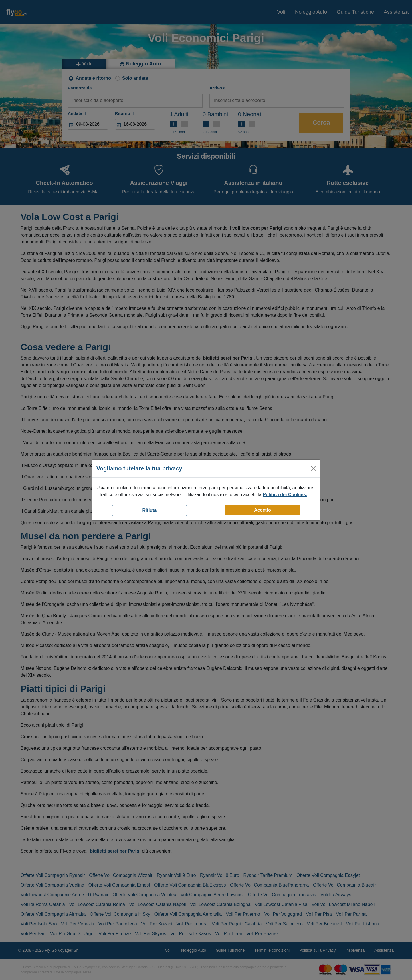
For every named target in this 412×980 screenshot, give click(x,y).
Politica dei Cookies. (285, 495)
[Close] (313, 468)
